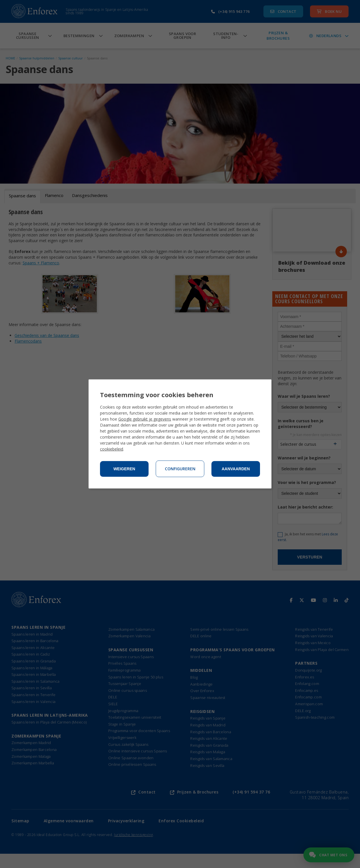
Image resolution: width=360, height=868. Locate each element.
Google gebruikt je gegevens (145, 419)
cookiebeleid (112, 449)
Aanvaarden (236, 469)
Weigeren (124, 469)
